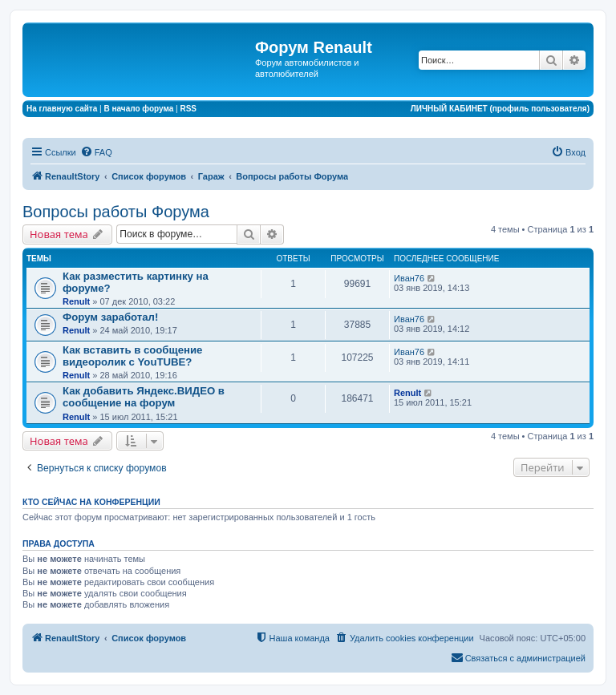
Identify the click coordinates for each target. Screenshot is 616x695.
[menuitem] (96, 152)
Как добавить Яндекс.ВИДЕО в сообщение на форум (144, 397)
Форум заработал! (110, 317)
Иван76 (409, 278)
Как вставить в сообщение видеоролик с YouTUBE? (132, 356)
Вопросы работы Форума (116, 212)
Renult (76, 301)
